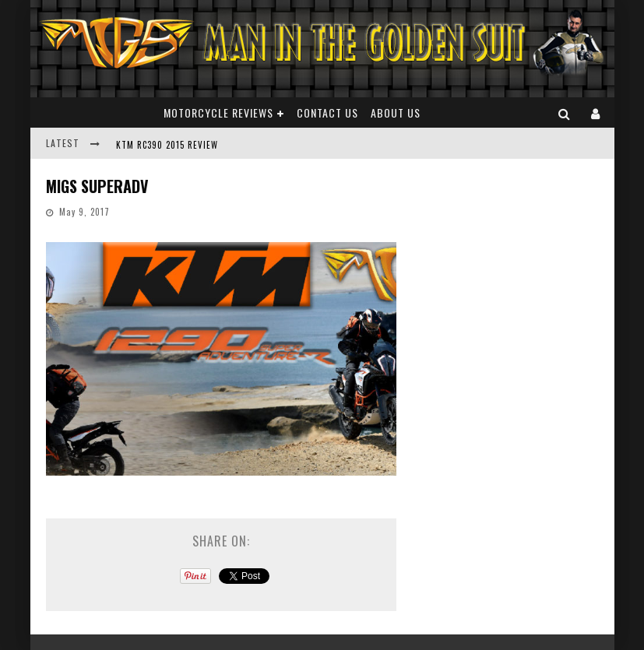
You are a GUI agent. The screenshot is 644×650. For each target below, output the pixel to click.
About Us (396, 112)
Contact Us (327, 112)
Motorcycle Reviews (218, 112)
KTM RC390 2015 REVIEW (167, 145)
